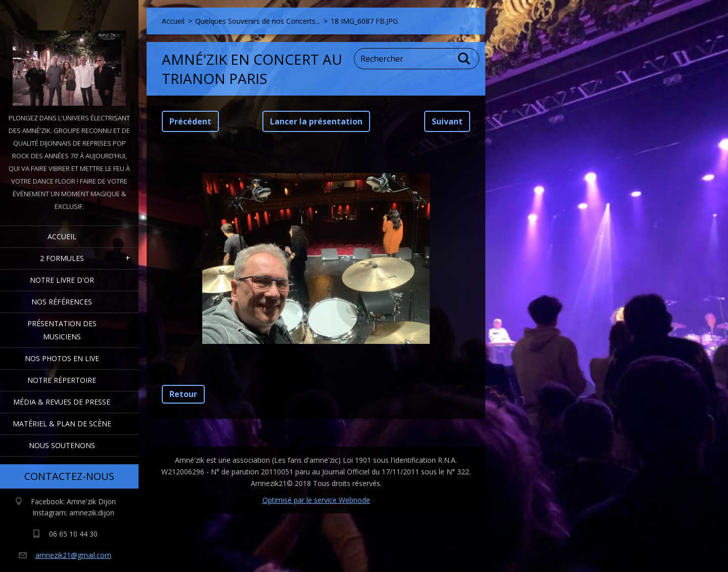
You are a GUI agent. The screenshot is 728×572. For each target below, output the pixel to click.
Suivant (447, 121)
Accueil (62, 236)
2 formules (62, 258)
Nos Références (62, 302)
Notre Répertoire (62, 380)
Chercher (465, 59)
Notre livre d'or (62, 280)
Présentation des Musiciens (62, 330)
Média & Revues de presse (62, 402)
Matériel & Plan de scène (62, 424)
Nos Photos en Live (62, 358)
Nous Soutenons (62, 445)
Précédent (190, 121)
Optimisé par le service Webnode (316, 500)
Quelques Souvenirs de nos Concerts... (258, 21)
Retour (183, 394)
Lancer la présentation (316, 121)
